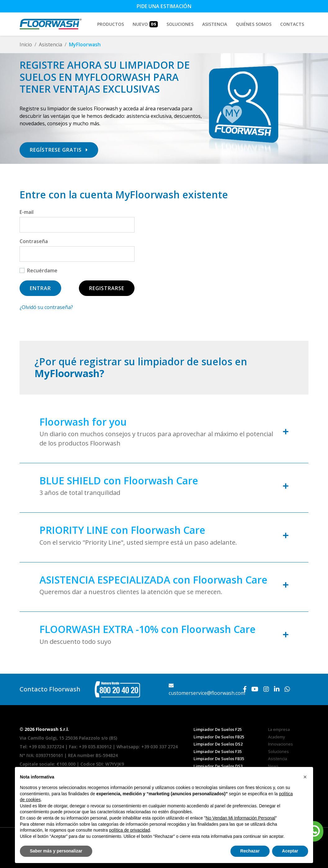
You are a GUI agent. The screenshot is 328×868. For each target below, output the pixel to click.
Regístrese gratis (59, 150)
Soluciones (278, 751)
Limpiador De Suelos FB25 (219, 737)
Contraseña (34, 241)
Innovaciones (280, 744)
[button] (305, 777)
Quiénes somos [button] (254, 24)
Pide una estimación (164, 6)
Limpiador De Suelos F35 (218, 751)
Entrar (40, 288)
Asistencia (215, 24)
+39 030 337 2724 (159, 747)
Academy (276, 737)
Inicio (26, 44)
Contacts (292, 24)
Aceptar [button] (290, 851)
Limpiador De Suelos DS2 (218, 744)
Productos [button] (111, 24)
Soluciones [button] (180, 24)
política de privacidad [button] (130, 830)
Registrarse (107, 288)
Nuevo (145, 24)
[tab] (164, 434)
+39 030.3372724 (46, 747)
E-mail (27, 212)
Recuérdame (42, 270)
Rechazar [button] (250, 851)
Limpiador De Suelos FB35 (219, 759)
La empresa (279, 729)
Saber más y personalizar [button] (56, 851)
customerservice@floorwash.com (207, 690)
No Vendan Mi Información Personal (240, 818)
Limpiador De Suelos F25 (218, 729)
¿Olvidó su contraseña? (46, 307)
